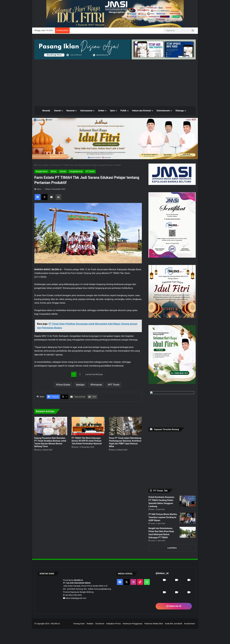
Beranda (46, 122)
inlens (39, 201)
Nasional (70, 122)
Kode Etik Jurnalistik (174, 639)
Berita (46, 177)
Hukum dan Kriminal (142, 122)
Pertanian (97, 396)
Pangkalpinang (76, 183)
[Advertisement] (115, 94)
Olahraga (180, 122)
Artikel (101, 122)
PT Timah (90, 183)
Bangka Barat (42, 183)
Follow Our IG (174, 621)
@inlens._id (162, 588)
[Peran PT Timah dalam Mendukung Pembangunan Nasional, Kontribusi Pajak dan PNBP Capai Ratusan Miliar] (125, 445)
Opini (112, 122)
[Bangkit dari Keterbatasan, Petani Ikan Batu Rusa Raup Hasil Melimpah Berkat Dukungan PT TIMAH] (188, 549)
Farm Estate (64, 396)
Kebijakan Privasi (114, 639)
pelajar (81, 396)
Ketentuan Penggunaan (133, 639)
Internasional (86, 122)
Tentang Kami (79, 639)
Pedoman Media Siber (154, 639)
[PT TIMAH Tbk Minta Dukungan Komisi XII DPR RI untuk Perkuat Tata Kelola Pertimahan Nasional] (88, 445)
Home (38, 177)
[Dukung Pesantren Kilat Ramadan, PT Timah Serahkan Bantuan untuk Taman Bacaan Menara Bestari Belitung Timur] (51, 445)
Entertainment (163, 122)
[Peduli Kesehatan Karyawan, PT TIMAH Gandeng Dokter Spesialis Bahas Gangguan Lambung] (188, 513)
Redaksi (90, 639)
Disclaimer (100, 639)
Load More (172, 563)
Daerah (57, 122)
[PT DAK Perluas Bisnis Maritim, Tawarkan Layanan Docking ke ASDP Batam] (188, 531)
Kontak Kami (190, 639)
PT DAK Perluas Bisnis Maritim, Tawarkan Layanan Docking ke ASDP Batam (163, 527)
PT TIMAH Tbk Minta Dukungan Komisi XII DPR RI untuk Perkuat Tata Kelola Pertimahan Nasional (87, 467)
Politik (123, 122)
